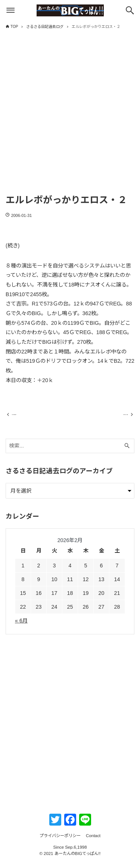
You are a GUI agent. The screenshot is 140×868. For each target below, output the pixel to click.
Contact (93, 841)
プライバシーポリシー (60, 841)
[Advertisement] (70, 118)
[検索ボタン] (130, 10)
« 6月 (21, 627)
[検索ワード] (70, 452)
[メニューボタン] (10, 10)
